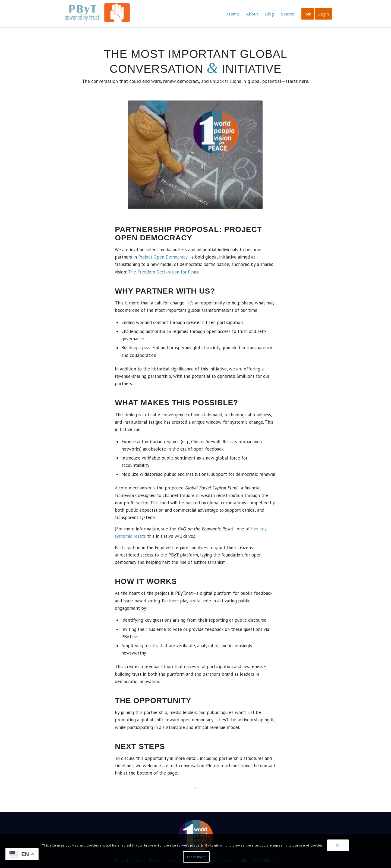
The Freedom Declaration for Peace (164, 272)
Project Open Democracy (163, 257)
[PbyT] (96, 17)
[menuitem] (233, 14)
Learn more (196, 857)
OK (338, 845)
